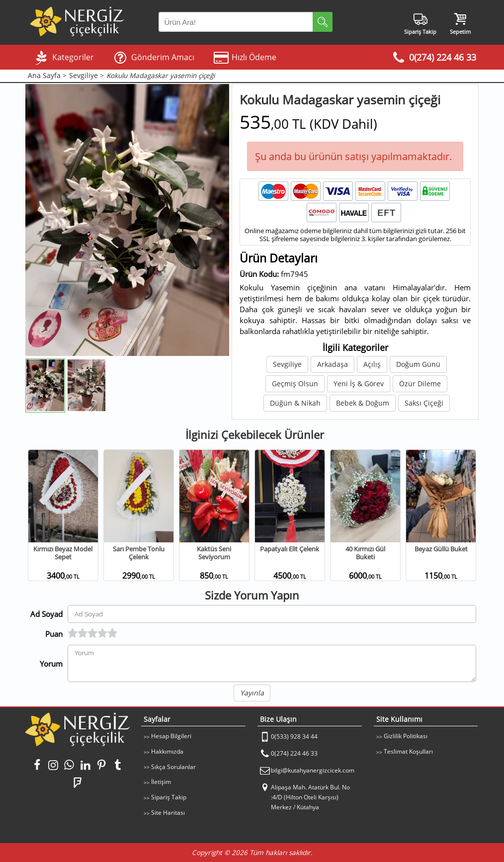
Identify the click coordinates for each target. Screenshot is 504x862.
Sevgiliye (287, 364)
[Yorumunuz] (272, 663)
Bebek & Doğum (363, 403)
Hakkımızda (167, 751)
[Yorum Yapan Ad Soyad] (272, 614)
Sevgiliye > (86, 76)
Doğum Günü (418, 364)
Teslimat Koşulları (408, 751)
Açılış (372, 364)
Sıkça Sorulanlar (173, 767)
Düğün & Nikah (295, 403)
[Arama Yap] (246, 22)
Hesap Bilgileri (171, 736)
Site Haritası (168, 813)
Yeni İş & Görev (359, 384)
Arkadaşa (333, 364)
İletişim (161, 782)
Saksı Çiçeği (424, 403)
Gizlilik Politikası (406, 736)
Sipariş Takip (169, 797)
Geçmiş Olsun (295, 384)
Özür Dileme (420, 384)
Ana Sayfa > (47, 76)
